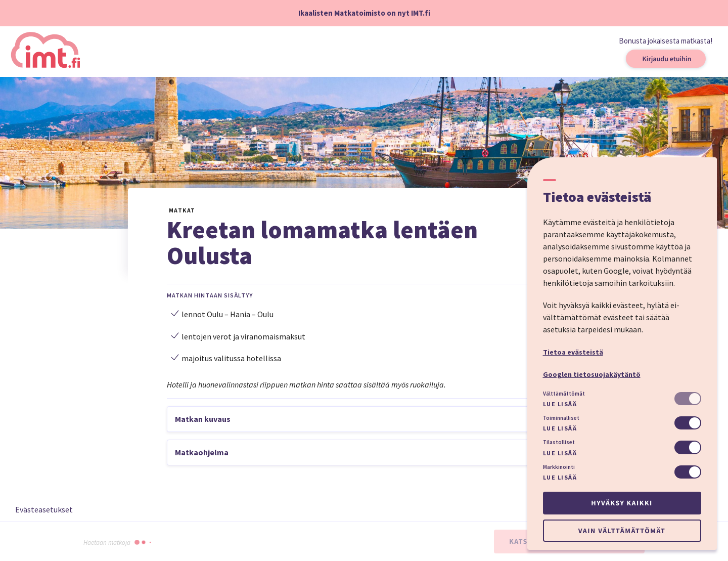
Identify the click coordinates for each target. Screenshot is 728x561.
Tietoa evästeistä (573, 352)
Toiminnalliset (561, 418)
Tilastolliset (559, 442)
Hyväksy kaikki (622, 503)
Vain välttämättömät (622, 531)
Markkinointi (559, 467)
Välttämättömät (564, 394)
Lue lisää (560, 404)
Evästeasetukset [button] (44, 509)
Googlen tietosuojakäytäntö (592, 374)
